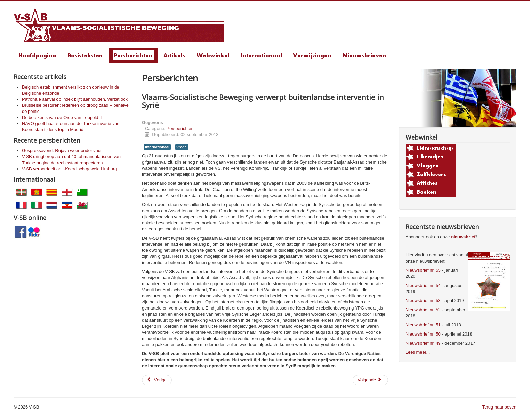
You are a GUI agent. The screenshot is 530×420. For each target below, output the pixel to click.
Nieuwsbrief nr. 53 (423, 301)
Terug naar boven (499, 407)
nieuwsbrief (463, 237)
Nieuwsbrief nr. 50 (423, 334)
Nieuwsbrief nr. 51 (423, 325)
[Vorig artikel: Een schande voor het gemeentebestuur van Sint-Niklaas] (157, 380)
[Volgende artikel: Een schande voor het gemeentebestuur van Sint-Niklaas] (370, 380)
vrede (182, 147)
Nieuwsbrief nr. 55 (423, 270)
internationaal (157, 147)
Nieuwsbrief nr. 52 (423, 310)
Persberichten (180, 129)
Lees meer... (418, 352)
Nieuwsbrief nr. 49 (423, 343)
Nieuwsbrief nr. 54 (423, 285)
